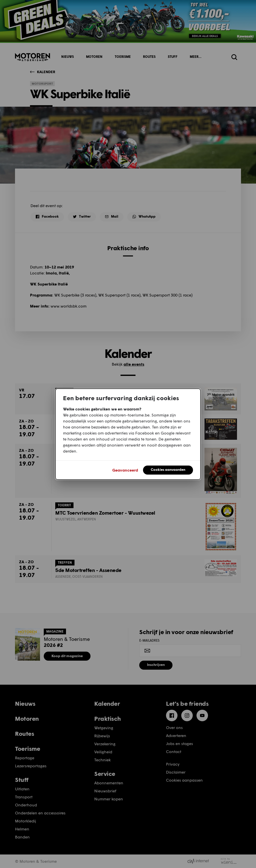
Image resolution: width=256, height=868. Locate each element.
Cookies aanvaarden (168, 469)
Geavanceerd (125, 470)
